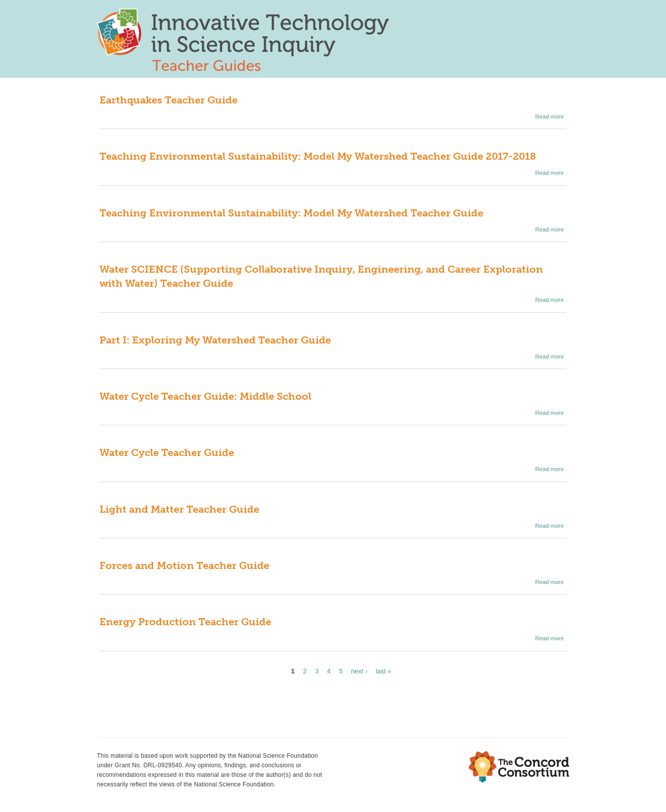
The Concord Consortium (519, 767)
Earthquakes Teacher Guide (169, 100)
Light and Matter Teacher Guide (179, 509)
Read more (549, 117)
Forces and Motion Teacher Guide (184, 565)
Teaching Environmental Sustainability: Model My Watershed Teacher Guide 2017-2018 (318, 156)
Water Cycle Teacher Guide (167, 452)
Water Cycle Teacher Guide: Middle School (205, 396)
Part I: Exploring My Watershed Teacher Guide (215, 340)
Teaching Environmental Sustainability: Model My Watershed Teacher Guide (291, 213)
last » (383, 671)
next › (359, 671)
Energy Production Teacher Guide (185, 622)
